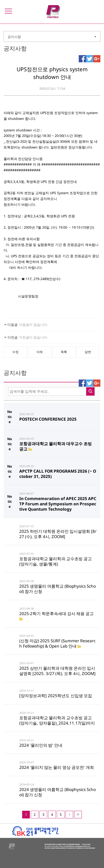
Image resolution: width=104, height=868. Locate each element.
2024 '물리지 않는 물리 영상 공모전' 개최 (57, 767)
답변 (88, 352)
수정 (15, 352)
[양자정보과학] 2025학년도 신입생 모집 (56, 696)
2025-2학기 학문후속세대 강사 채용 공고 (56, 614)
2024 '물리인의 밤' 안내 (41, 745)
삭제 (39, 352)
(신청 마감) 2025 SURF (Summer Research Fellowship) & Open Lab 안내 (57, 643)
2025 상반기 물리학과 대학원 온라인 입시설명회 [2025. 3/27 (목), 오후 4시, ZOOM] (57, 671)
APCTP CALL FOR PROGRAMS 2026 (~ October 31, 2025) (58, 474)
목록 (64, 352)
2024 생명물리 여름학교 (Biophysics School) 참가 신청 (58, 792)
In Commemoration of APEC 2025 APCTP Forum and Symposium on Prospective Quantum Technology (58, 504)
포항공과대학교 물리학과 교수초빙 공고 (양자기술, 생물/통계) (55, 561)
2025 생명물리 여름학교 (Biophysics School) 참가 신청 (58, 589)
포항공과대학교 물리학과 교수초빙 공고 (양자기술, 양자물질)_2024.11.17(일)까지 (57, 720)
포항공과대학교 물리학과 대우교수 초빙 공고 (55, 446)
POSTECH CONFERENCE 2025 (48, 419)
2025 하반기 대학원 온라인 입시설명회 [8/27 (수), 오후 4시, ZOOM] (58, 534)
